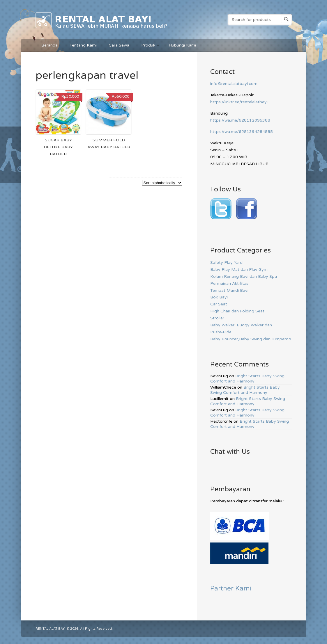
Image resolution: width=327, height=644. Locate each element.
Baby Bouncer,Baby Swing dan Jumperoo (251, 339)
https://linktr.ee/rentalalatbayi (239, 102)
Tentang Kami (83, 45)
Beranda (50, 45)
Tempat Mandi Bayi (229, 290)
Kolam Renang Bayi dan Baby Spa (244, 276)
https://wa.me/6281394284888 (242, 132)
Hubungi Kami (182, 45)
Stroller (217, 318)
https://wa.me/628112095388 (240, 120)
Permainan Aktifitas (229, 283)
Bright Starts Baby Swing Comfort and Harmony (247, 379)
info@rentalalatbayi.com (234, 84)
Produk (148, 46)
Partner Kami (231, 588)
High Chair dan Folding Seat (237, 311)
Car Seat (219, 304)
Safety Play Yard (226, 263)
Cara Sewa (119, 45)
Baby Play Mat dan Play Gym (239, 269)
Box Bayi (219, 297)
